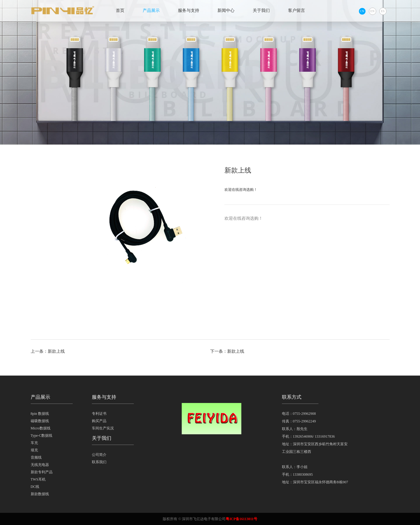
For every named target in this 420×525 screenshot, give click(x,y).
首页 (120, 10)
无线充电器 (40, 465)
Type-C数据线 (42, 436)
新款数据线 (40, 494)
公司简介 (99, 455)
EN (372, 11)
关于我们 (261, 10)
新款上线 (56, 351)
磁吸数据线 (40, 421)
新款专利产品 (42, 472)
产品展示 (151, 10)
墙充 (34, 450)
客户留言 (297, 10)
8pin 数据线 (40, 414)
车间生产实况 (103, 428)
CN (362, 11)
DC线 (35, 487)
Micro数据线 (41, 428)
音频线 (36, 457)
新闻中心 (226, 10)
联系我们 (99, 462)
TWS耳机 (38, 479)
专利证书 (99, 414)
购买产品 (99, 421)
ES (383, 11)
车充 (34, 443)
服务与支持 (189, 10)
